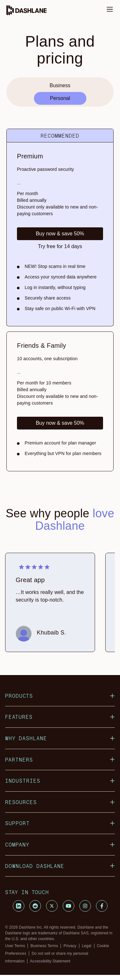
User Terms (15, 946)
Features (60, 717)
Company (60, 844)
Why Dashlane (60, 738)
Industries (60, 781)
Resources (60, 802)
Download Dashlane (60, 866)
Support (60, 823)
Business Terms (44, 946)
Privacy (70, 946)
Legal (87, 946)
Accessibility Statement (50, 961)
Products (60, 696)
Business (60, 85)
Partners (60, 760)
